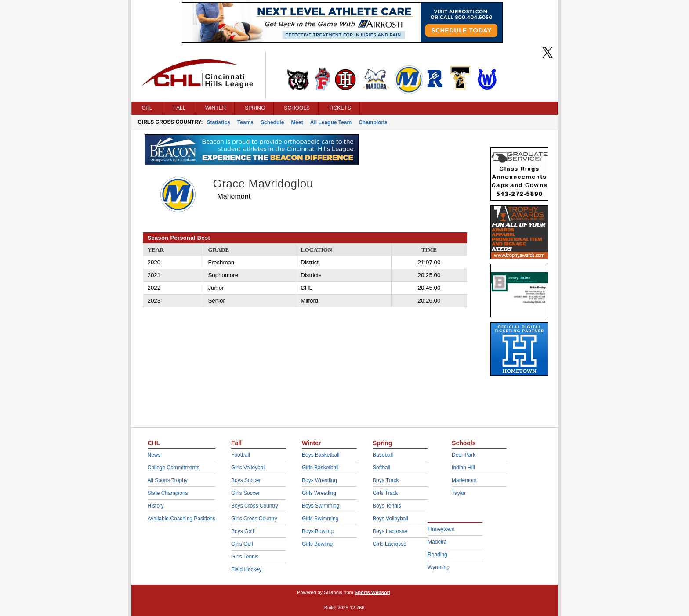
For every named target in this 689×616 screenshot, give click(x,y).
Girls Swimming (320, 519)
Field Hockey (246, 569)
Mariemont (464, 480)
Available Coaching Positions (182, 519)
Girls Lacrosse (390, 544)
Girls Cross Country (254, 519)
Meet (297, 122)
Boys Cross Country (255, 506)
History (156, 506)
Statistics (219, 122)
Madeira (437, 542)
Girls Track (385, 493)
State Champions (168, 493)
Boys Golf (243, 531)
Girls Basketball (320, 468)
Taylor (459, 493)
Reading (437, 555)
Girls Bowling (317, 544)
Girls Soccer (245, 493)
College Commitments (174, 468)
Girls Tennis (245, 557)
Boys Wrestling (319, 480)
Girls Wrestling (319, 493)
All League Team (331, 122)
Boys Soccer (246, 480)
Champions (373, 122)
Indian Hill (463, 468)
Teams (245, 122)
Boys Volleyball (390, 519)
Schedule (272, 122)
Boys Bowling (318, 531)
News (154, 455)
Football (241, 455)
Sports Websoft (372, 592)
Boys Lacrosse (390, 531)
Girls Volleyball (248, 468)
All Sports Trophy (168, 480)
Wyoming (439, 567)
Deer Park (464, 455)
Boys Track (386, 480)
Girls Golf (242, 544)
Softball (381, 468)
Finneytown (441, 529)
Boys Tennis (387, 506)
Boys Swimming (321, 506)
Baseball (383, 455)
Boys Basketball (321, 455)
